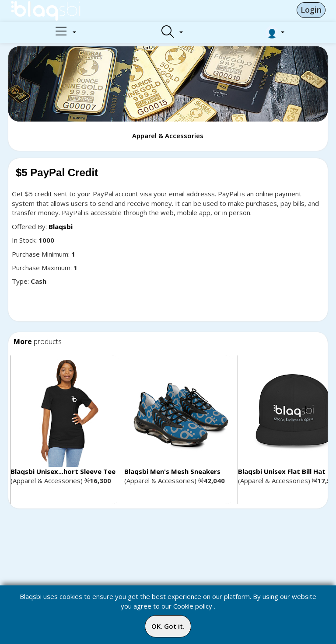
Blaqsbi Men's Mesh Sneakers (172, 471)
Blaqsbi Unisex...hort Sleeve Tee (63, 471)
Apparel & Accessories (168, 136)
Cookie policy (193, 606)
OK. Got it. (168, 626)
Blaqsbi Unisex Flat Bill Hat (282, 471)
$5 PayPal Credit (57, 172)
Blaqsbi (61, 226)
